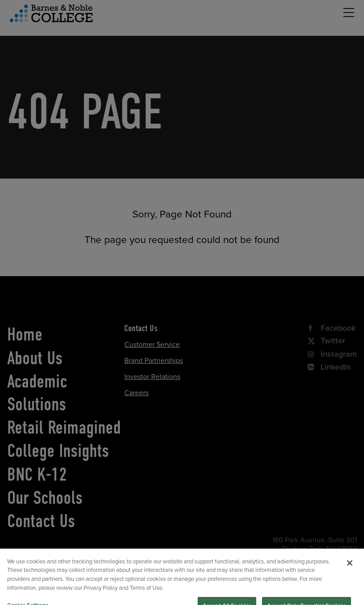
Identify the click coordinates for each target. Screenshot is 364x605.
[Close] (350, 571)
